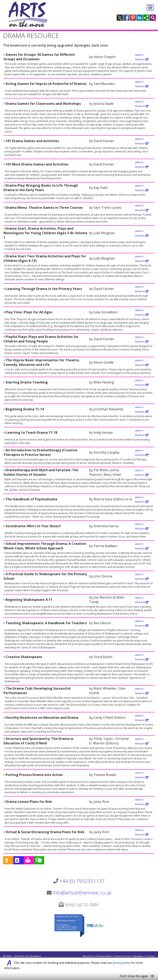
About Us (88, 956)
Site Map (138, 956)
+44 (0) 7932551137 (82, 881)
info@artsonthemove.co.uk (82, 893)
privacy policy (121, 963)
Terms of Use (123, 956)
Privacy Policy (104, 956)
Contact (150, 956)
